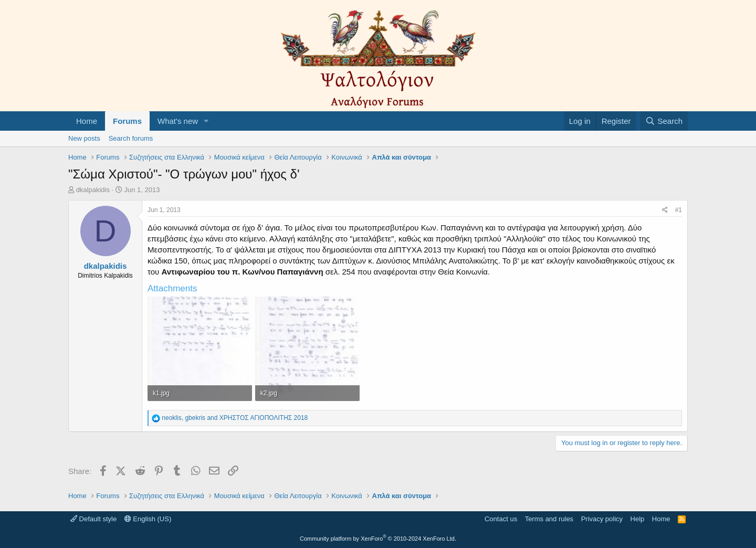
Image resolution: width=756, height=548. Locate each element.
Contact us (501, 519)
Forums (127, 121)
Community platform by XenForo (378, 539)
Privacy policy (602, 519)
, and (235, 418)
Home (87, 121)
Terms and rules (549, 519)
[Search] (664, 121)
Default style (93, 519)
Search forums (131, 138)
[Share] (665, 210)
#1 (679, 210)
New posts (84, 138)
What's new (178, 121)
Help (638, 519)
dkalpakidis (93, 190)
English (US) (148, 519)
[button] (206, 121)
